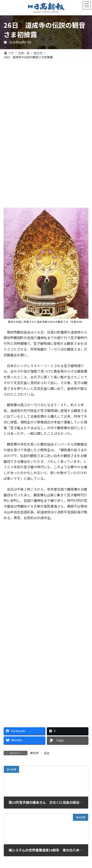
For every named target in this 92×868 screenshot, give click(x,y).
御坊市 (34, 753)
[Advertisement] (46, 103)
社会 (47, 753)
